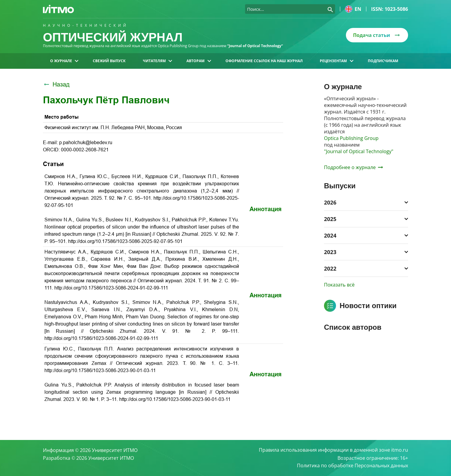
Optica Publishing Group (351, 138)
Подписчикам (383, 61)
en (353, 9)
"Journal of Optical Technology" (359, 151)
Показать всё (339, 285)
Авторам (199, 61)
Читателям (157, 61)
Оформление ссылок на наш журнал (264, 61)
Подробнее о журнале (353, 167)
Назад (56, 84)
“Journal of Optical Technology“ (255, 46)
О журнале (64, 61)
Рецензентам (336, 61)
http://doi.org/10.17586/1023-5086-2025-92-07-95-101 (125, 241)
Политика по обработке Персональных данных (353, 466)
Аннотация (266, 209)
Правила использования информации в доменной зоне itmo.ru (333, 450)
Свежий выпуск (109, 61)
